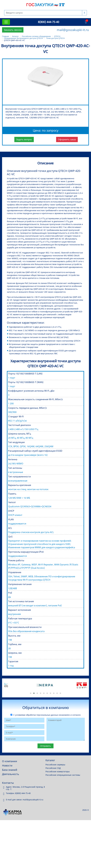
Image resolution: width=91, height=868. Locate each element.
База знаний (10, 770)
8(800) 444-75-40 (49, 22)
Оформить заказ (67, 139)
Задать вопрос (24, 139)
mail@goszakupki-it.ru (73, 30)
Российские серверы (55, 765)
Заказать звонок (13, 30)
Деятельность (11, 774)
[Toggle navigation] (6, 22)
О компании (10, 761)
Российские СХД (53, 768)
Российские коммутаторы (58, 771)
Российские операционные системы (63, 775)
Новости (7, 765)
